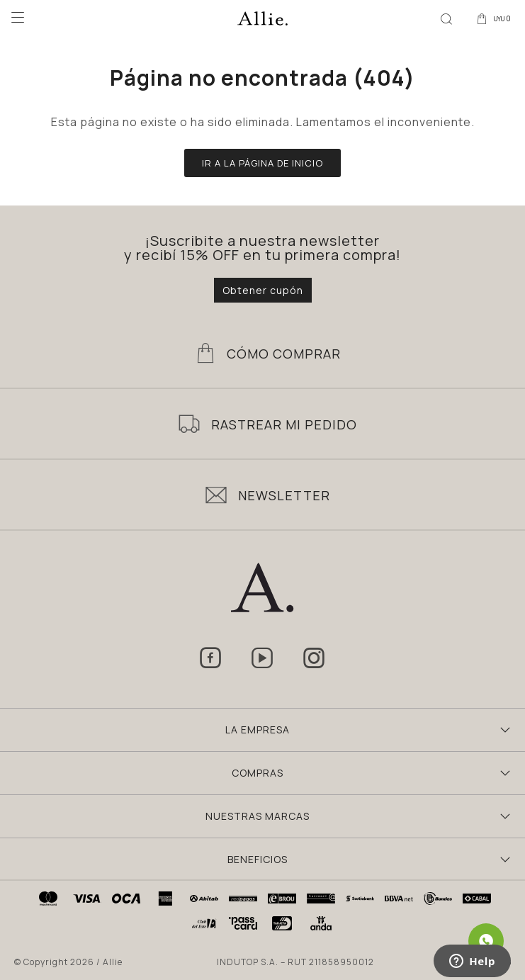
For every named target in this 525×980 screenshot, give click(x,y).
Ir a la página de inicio (262, 163)
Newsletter (284, 495)
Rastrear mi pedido (284, 424)
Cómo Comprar (284, 354)
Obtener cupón (263, 290)
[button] (446, 18)
